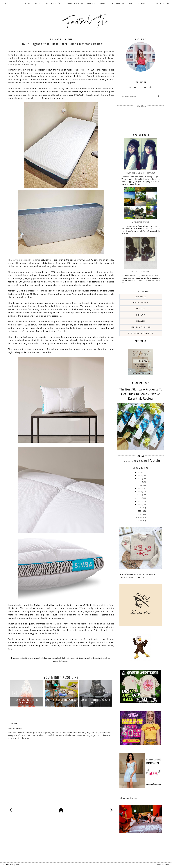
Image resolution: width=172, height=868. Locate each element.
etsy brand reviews (141, 333)
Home (28, 3)
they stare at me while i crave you (141, 173)
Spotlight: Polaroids (141, 272)
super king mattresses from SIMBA (42, 630)
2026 (140, 472)
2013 (140, 514)
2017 (140, 501)
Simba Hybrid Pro (81, 92)
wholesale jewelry (128, 798)
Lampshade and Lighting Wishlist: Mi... (26, 701)
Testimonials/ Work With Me (80, 3)
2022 (140, 485)
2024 (140, 479)
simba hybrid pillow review (63, 658)
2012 (140, 517)
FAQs (131, 3)
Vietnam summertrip (141, 222)
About (38, 3)
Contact (143, 3)
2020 (140, 492)
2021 (140, 488)
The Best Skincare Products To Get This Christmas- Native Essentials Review (141, 394)
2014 (140, 511)
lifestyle (141, 297)
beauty (141, 315)
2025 (140, 475)
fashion (141, 309)
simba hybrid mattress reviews (46, 658)
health (141, 321)
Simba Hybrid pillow (44, 605)
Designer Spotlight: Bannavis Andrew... (96, 701)
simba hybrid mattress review (28, 658)
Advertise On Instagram (112, 3)
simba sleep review (63, 661)
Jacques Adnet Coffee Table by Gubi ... (61, 701)
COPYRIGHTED (163, 865)
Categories (52, 3)
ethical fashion (141, 327)
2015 (140, 508)
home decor (16, 658)
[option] (26, 694)
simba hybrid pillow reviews (79, 658)
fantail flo (8, 865)
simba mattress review (94, 658)
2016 (140, 504)
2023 (140, 482)
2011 (140, 521)
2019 (140, 495)
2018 (140, 498)
